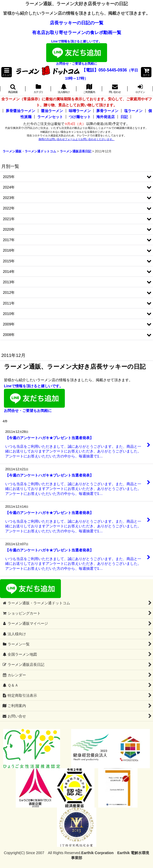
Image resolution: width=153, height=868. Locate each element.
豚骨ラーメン (107, 111)
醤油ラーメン (52, 111)
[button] (7, 72)
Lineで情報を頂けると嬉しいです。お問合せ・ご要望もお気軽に (77, 52)
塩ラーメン (133, 111)
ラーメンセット (50, 117)
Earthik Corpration (97, 853)
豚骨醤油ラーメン (20, 111)
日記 (124, 117)
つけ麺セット (80, 117)
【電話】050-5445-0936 (104, 70)
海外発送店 (105, 117)
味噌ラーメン (80, 111)
